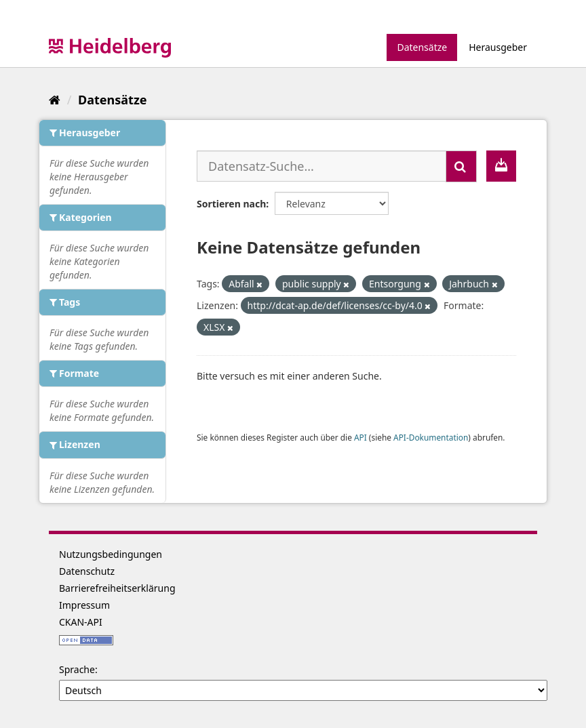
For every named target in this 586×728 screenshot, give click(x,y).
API (360, 437)
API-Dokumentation (431, 437)
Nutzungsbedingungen (111, 554)
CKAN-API (81, 622)
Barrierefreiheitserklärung (117, 588)
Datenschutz (87, 571)
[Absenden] (461, 166)
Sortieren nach (231, 204)
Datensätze (422, 47)
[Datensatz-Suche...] (321, 166)
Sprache (77, 669)
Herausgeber (498, 47)
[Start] (55, 100)
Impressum (84, 605)
